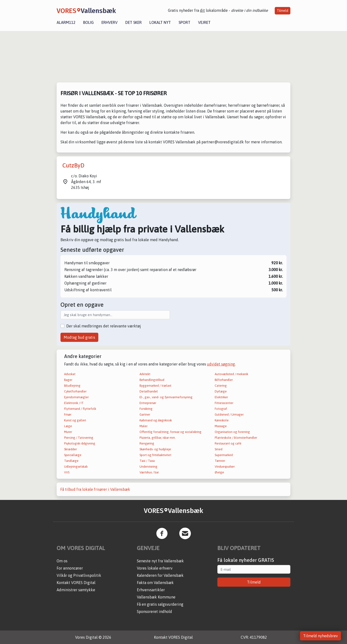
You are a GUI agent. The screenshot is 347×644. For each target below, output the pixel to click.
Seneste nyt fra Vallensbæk (160, 561)
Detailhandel (149, 391)
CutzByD (73, 165)
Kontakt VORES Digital (76, 583)
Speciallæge (73, 455)
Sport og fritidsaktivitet (155, 455)
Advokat (70, 374)
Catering (221, 386)
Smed (219, 449)
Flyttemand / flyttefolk (80, 409)
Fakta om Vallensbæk (155, 583)
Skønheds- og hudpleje (155, 449)
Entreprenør (148, 403)
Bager (68, 380)
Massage (221, 426)
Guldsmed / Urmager (229, 415)
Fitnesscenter (224, 403)
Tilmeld (283, 11)
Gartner (145, 415)
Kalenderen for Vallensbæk (160, 575)
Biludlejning (72, 386)
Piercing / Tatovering (79, 438)
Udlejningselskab (76, 467)
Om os (62, 561)
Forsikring (146, 409)
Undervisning (148, 467)
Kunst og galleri (75, 420)
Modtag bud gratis (79, 337)
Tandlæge (71, 461)
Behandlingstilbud (152, 380)
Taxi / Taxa (147, 461)
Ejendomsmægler (76, 397)
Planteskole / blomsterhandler (236, 438)
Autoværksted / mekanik (231, 374)
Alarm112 (66, 22)
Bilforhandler (224, 380)
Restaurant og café (228, 443)
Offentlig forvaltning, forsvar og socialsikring (170, 432)
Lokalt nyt (160, 22)
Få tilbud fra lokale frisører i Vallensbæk (95, 489)
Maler (143, 426)
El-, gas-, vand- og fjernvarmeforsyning (166, 397)
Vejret (204, 22)
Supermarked (224, 455)
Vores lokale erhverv (155, 568)
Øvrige (219, 472)
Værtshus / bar (149, 472)
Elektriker (221, 397)
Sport (184, 22)
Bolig (88, 22)
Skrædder (70, 449)
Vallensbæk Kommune (156, 597)
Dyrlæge (221, 391)
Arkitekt (145, 374)
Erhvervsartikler (151, 590)
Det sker (133, 22)
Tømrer (220, 461)
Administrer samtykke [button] (76, 590)
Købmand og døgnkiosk (156, 420)
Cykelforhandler (75, 391)
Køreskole (222, 420)
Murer (68, 432)
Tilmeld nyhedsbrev (320, 636)
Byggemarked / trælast (155, 386)
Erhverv (110, 22)
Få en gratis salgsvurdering (160, 604)
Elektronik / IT (74, 403)
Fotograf (221, 409)
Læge (68, 426)
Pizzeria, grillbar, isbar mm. (158, 438)
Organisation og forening (232, 432)
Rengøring (147, 443)
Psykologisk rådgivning (80, 443)
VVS (67, 472)
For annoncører (70, 568)
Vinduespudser (225, 467)
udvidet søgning (221, 364)
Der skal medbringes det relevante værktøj (104, 326)
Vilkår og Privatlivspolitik (79, 575)
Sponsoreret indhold (154, 611)
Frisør (68, 415)
